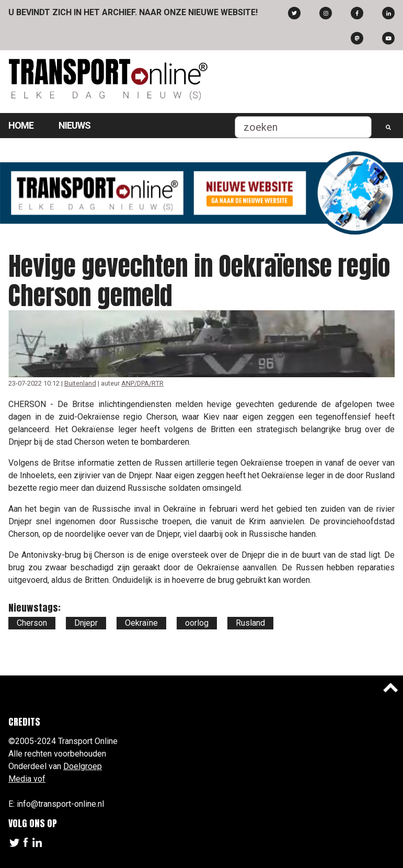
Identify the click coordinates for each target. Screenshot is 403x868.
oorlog (197, 623)
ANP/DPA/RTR (142, 383)
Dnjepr (86, 623)
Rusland (250, 623)
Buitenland (80, 383)
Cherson (32, 623)
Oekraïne (141, 623)
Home (21, 125)
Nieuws (74, 125)
